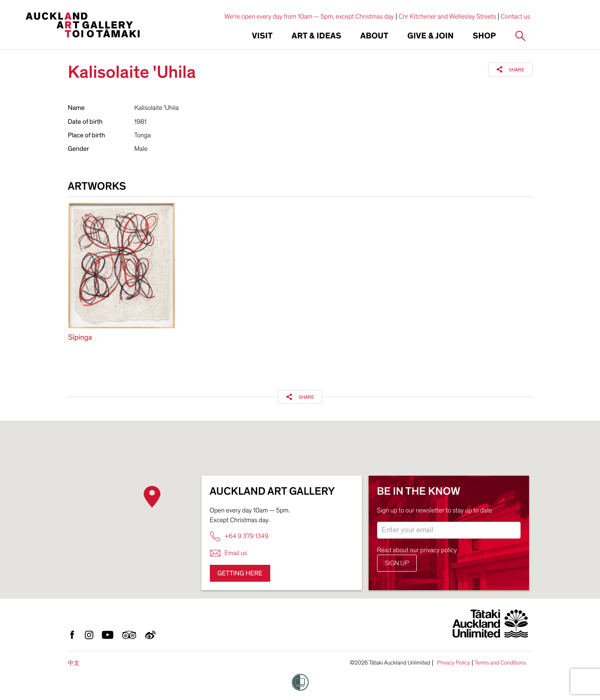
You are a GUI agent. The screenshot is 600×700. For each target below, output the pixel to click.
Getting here (240, 573)
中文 (74, 663)
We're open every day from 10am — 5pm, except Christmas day (309, 16)
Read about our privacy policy (417, 550)
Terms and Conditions (500, 663)
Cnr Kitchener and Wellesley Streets (447, 16)
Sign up (397, 563)
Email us (229, 553)
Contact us (516, 16)
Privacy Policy (453, 663)
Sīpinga (80, 338)
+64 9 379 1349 (239, 536)
